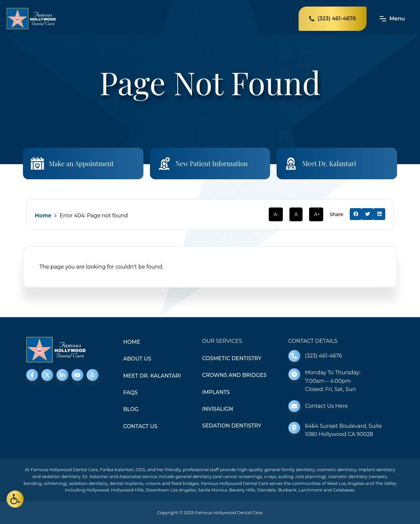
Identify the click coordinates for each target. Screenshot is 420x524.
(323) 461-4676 (324, 356)
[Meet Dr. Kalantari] (291, 164)
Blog (131, 410)
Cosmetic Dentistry (232, 358)
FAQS (131, 393)
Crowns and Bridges (235, 375)
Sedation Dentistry (232, 426)
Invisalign (218, 409)
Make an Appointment (81, 163)
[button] (356, 214)
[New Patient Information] (164, 164)
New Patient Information (212, 163)
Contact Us (141, 427)
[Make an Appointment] (37, 164)
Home (43, 216)
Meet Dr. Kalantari (329, 163)
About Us (137, 359)
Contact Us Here (326, 406)
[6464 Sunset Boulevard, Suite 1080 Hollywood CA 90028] (294, 428)
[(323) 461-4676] (294, 356)
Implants (216, 392)
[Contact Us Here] (294, 406)
